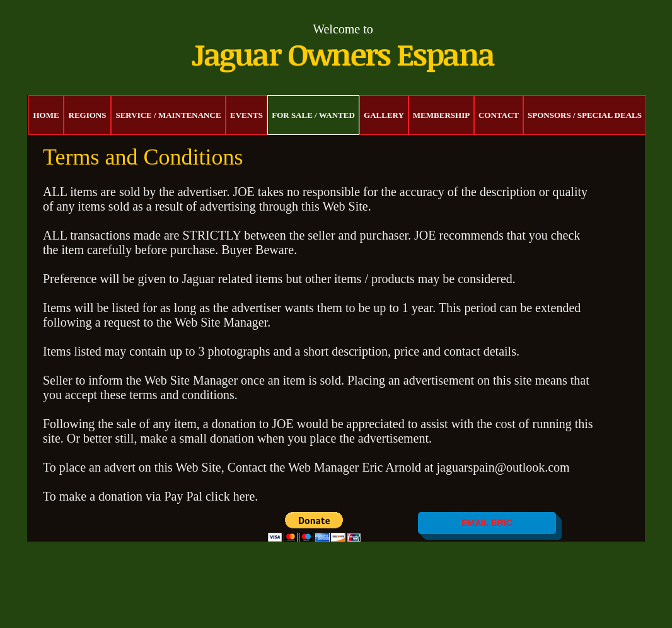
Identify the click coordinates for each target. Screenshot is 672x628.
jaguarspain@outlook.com (503, 467)
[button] (314, 527)
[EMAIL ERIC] (487, 523)
